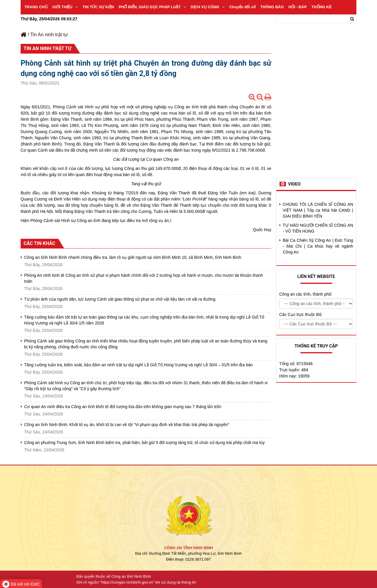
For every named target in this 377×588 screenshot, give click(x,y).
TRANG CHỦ (36, 7)
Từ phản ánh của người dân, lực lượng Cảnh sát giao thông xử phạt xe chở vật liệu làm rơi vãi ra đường (120, 299)
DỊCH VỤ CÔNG (207, 7)
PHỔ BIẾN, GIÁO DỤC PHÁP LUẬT (152, 7)
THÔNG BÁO (272, 7)
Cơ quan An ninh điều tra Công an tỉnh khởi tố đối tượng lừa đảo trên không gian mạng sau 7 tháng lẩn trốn (123, 407)
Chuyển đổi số (242, 7)
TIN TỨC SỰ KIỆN (98, 7)
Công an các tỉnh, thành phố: (306, 294)
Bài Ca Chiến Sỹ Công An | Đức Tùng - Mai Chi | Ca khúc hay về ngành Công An (318, 246)
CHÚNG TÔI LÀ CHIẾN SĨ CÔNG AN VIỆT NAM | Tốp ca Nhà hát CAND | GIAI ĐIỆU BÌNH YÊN (318, 210)
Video (294, 184)
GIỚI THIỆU (65, 7)
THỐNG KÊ (321, 7)
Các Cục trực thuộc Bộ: (301, 314)
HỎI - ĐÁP (297, 7)
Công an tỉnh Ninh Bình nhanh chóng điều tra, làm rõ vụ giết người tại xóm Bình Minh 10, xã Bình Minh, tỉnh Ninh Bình (133, 257)
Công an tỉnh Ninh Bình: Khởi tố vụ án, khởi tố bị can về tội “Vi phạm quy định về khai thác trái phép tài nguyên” (127, 425)
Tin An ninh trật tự (49, 35)
